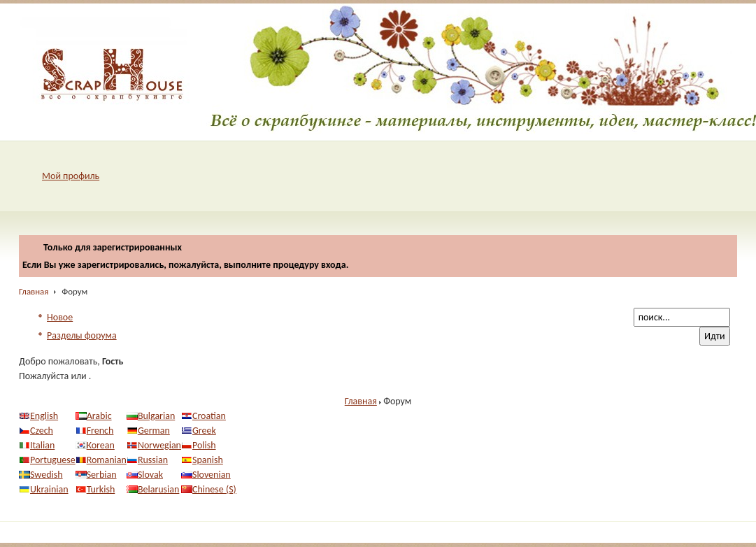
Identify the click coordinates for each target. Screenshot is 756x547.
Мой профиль (71, 176)
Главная (34, 291)
